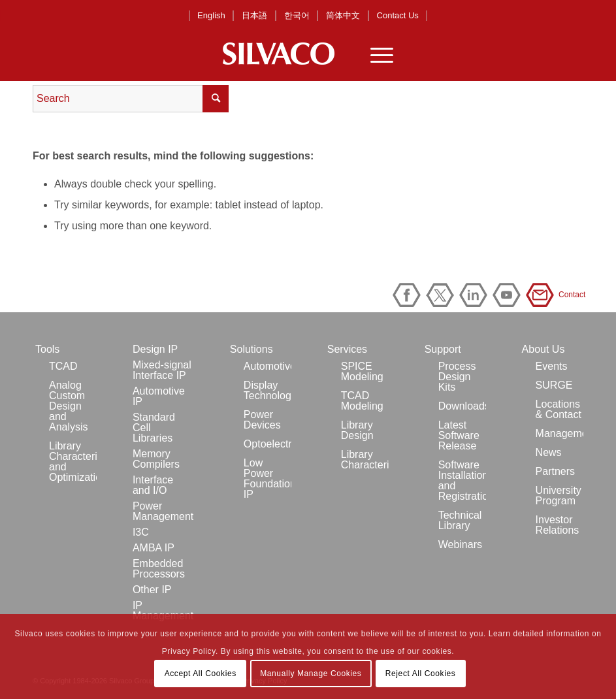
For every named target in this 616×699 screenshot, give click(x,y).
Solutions (251, 349)
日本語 (254, 15)
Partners (555, 471)
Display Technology (267, 390)
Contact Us (398, 15)
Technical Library (460, 520)
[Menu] (375, 54)
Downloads (462, 406)
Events (552, 366)
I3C (141, 532)
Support (443, 349)
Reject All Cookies (421, 674)
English (211, 15)
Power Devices (262, 420)
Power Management (163, 511)
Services (347, 349)
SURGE (554, 385)
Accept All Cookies (201, 674)
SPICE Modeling (362, 371)
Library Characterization (365, 460)
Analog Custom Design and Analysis (69, 406)
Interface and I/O (153, 485)
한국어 (297, 15)
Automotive (267, 366)
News (549, 452)
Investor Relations (558, 525)
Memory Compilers (156, 459)
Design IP (155, 349)
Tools (47, 349)
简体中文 (343, 15)
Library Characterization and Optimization (73, 462)
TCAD (63, 366)
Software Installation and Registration (462, 480)
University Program (559, 496)
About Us (543, 349)
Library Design (357, 430)
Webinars (460, 545)
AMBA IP (154, 548)
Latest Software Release (459, 435)
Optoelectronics (267, 444)
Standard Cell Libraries (154, 428)
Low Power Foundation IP (267, 479)
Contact (542, 295)
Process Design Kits (457, 377)
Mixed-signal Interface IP (162, 370)
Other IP (152, 590)
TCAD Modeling (362, 401)
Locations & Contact (559, 409)
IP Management (163, 610)
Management (559, 433)
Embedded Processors (159, 569)
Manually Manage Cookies (311, 674)
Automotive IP (159, 396)
